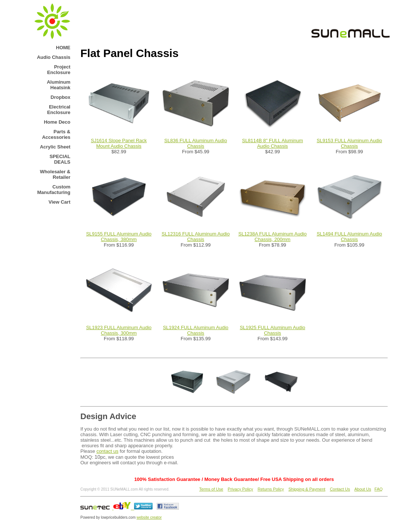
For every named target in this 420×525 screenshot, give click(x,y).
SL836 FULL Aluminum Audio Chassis (196, 143)
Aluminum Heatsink (59, 85)
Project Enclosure (59, 70)
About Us (363, 489)
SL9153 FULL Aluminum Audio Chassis (349, 143)
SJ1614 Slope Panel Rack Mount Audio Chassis (119, 143)
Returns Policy (271, 489)
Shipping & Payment (307, 489)
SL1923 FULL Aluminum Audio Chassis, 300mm (119, 330)
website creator (149, 517)
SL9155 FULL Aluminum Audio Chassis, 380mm (119, 237)
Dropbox (61, 97)
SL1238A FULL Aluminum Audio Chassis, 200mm (272, 237)
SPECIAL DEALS (60, 159)
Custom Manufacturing (54, 190)
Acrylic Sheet (55, 147)
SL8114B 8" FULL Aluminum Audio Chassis (272, 143)
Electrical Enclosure (59, 110)
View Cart (59, 202)
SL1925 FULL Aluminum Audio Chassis (272, 330)
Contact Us (340, 489)
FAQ (379, 489)
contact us (107, 451)
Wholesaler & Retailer (55, 174)
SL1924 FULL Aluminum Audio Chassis (196, 330)
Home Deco (57, 122)
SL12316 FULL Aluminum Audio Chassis (196, 237)
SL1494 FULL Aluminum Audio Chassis (349, 237)
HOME (63, 48)
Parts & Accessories (56, 134)
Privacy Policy (240, 489)
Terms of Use (211, 489)
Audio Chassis (54, 57)
